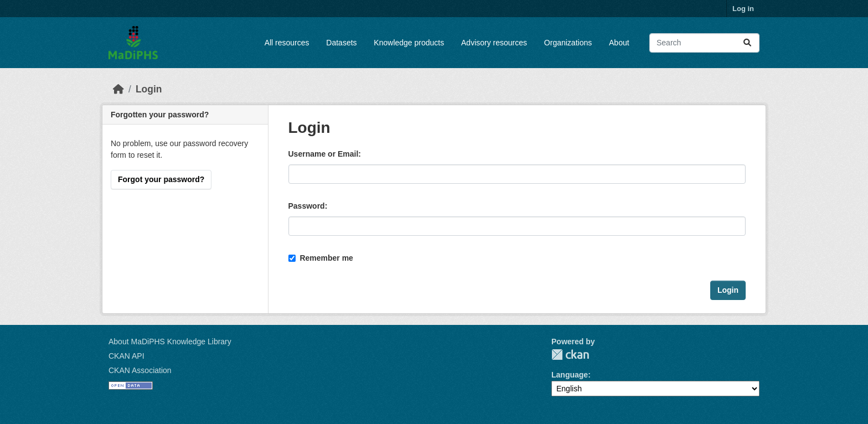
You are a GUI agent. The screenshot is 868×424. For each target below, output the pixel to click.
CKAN (570, 355)
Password (307, 206)
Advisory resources (494, 43)
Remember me (321, 258)
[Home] (118, 89)
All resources (287, 43)
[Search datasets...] (704, 43)
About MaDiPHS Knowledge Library (170, 342)
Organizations (568, 43)
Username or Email (324, 154)
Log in (743, 9)
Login (149, 89)
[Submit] (747, 43)
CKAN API (126, 356)
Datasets (341, 43)
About (619, 43)
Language (570, 375)
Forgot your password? (161, 179)
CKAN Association (140, 370)
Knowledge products (409, 43)
